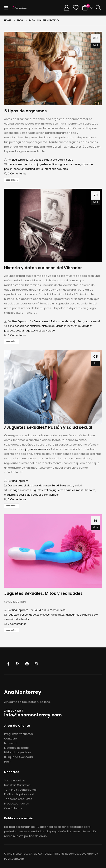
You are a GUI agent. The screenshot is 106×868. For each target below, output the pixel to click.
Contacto (11, 739)
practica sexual (34, 169)
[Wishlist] (76, 8)
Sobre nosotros (15, 780)
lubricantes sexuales (78, 615)
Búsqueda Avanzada (18, 757)
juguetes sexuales (69, 164)
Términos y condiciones (20, 790)
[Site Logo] (19, 8)
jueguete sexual (14, 331)
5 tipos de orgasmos (25, 111)
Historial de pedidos (18, 752)
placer (20, 495)
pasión (8, 169)
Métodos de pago (16, 748)
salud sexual (33, 495)
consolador (22, 326)
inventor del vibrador (79, 326)
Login (8, 762)
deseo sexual (16, 164)
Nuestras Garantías (17, 785)
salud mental (50, 610)
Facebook (8, 664)
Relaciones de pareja (64, 321)
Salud (55, 486)
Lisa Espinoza (20, 160)
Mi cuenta (11, 743)
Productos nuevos (16, 804)
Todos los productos (18, 799)
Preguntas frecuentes (19, 734)
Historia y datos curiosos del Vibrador (43, 268)
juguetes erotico (47, 164)
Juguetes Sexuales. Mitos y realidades (43, 593)
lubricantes (58, 615)
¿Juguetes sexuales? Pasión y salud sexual (48, 427)
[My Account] (67, 8)
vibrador (50, 331)
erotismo (31, 164)
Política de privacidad (19, 794)
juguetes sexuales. (38, 449)
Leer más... (12, 180)
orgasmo (87, 164)
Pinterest (27, 664)
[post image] (53, 68)
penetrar (19, 169)
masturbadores (86, 490)
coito (11, 326)
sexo (45, 495)
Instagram (36, 664)
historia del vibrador (54, 326)
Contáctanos (13, 808)
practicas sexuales (56, 169)
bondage (13, 490)
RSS (18, 664)
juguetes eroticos (39, 615)
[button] (8, 8)
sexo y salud (66, 160)
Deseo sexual (42, 160)
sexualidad (11, 619)
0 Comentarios (17, 174)
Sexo (54, 160)
